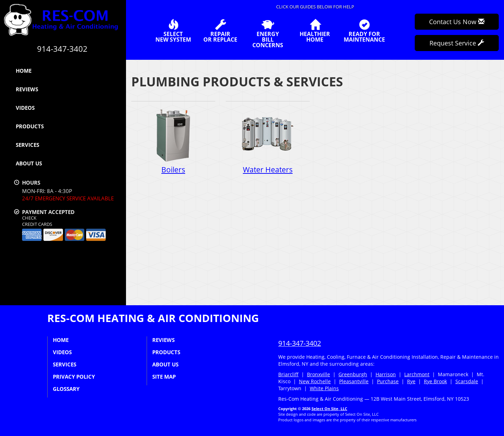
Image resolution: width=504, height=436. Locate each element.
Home (24, 71)
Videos (25, 108)
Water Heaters (268, 141)
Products (30, 126)
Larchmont (417, 374)
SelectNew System (173, 31)
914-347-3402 (300, 343)
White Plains (324, 388)
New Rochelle (315, 381)
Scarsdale (467, 381)
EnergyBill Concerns (268, 34)
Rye (411, 381)
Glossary (66, 389)
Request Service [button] (457, 43)
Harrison (386, 374)
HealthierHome (315, 31)
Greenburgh (353, 374)
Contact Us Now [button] (457, 22)
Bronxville (318, 374)
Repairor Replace (220, 31)
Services (27, 145)
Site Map (164, 377)
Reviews (27, 89)
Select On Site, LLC (329, 409)
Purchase (388, 381)
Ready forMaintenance (364, 31)
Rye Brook (435, 381)
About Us (29, 163)
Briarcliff (288, 374)
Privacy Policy (74, 377)
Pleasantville (354, 381)
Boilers (173, 141)
